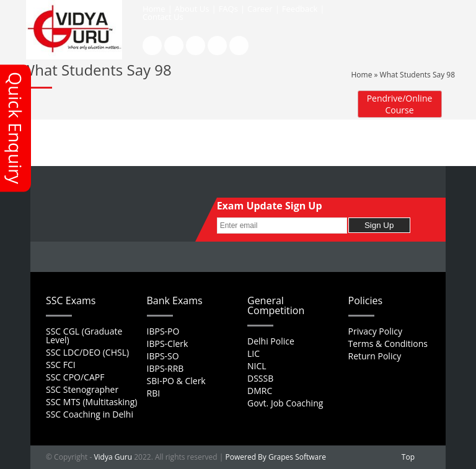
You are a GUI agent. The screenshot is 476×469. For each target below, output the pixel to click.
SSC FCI (61, 365)
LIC (253, 353)
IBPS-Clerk (168, 344)
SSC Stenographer (82, 389)
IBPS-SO (163, 356)
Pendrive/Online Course (400, 104)
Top (408, 457)
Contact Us (163, 17)
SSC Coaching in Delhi (90, 414)
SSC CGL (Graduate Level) (84, 335)
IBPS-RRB (165, 368)
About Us (192, 9)
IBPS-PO (163, 331)
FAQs (228, 9)
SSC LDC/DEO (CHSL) (87, 352)
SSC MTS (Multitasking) (91, 402)
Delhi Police (271, 341)
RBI (154, 393)
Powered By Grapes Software (276, 457)
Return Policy (375, 356)
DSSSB (260, 378)
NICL (257, 366)
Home (154, 9)
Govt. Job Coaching (285, 403)
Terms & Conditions (388, 344)
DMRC (260, 391)
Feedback (300, 9)
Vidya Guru (113, 457)
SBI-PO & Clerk (176, 381)
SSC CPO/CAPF (75, 377)
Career (260, 9)
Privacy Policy (375, 331)
